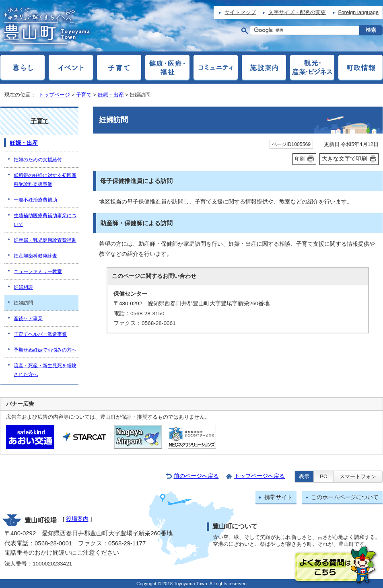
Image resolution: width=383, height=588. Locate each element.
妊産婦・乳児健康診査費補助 (45, 240)
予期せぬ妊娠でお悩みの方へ (45, 350)
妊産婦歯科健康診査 (35, 256)
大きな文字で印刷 (344, 158)
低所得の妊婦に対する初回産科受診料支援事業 (45, 180)
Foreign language (358, 12)
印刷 (300, 159)
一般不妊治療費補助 (35, 200)
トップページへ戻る (259, 476)
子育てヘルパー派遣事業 (40, 334)
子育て (84, 95)
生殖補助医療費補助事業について (45, 220)
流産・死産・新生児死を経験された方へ (45, 370)
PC (323, 476)
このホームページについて (345, 497)
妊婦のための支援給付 (38, 160)
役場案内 (77, 519)
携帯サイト (278, 497)
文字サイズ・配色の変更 (297, 12)
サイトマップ (240, 12)
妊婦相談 (23, 287)
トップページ (54, 95)
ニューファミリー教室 (38, 271)
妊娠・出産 (111, 95)
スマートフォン (358, 476)
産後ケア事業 (28, 319)
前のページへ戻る (196, 476)
